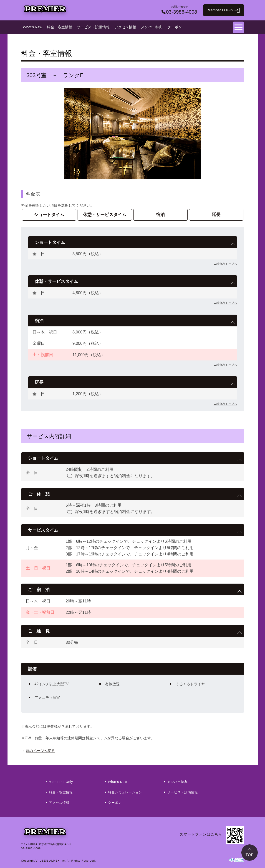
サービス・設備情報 (93, 27)
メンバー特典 (152, 27)
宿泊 (160, 215)
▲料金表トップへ (225, 264)
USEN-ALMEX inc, (53, 861)
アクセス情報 (125, 27)
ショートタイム (49, 215)
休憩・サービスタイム (105, 215)
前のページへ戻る (40, 751)
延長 (216, 215)
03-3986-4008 (31, 848)
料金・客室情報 (60, 27)
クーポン (175, 27)
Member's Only (61, 782)
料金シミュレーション (125, 792)
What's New (33, 27)
